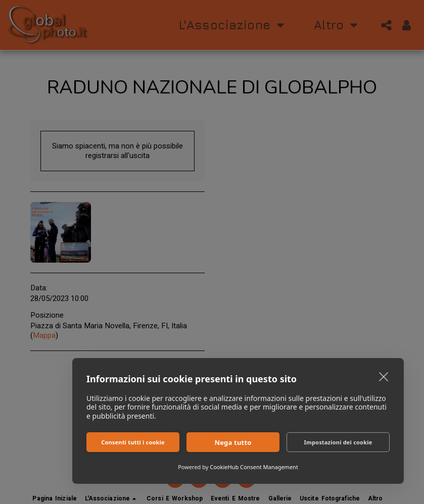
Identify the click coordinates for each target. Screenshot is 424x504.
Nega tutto (233, 442)
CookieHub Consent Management (254, 467)
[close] (384, 376)
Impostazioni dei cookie (338, 442)
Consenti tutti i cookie (133, 442)
